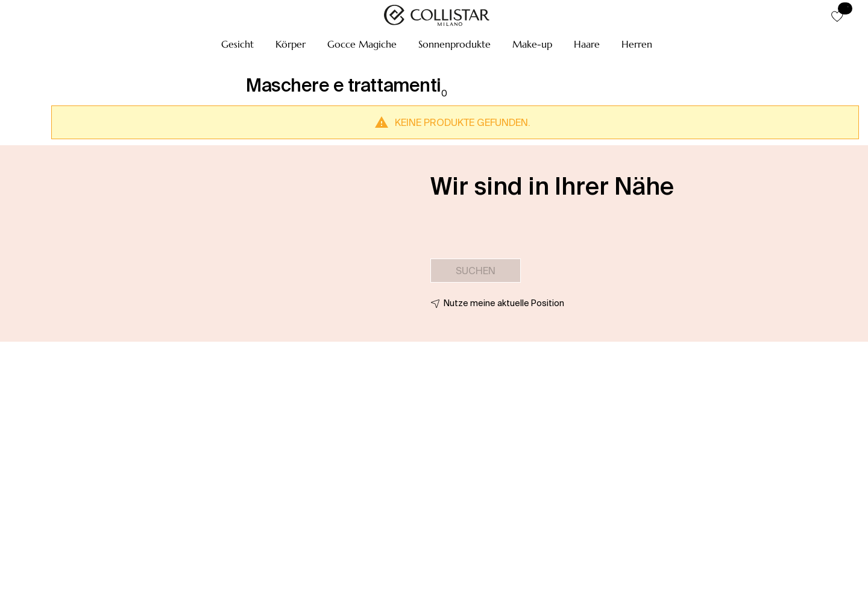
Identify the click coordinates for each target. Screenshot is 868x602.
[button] (237, 44)
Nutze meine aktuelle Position (504, 303)
